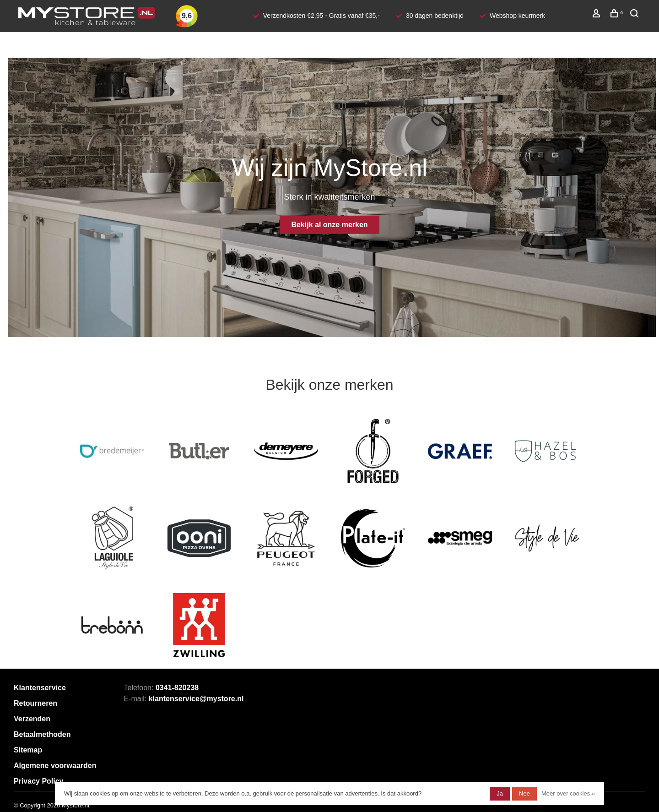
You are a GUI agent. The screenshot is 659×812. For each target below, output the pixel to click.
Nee (524, 793)
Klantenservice (40, 688)
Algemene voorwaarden (55, 766)
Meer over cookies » (568, 793)
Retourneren (35, 703)
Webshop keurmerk (517, 16)
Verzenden (32, 719)
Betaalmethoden (42, 734)
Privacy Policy (39, 781)
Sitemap (28, 750)
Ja (500, 793)
